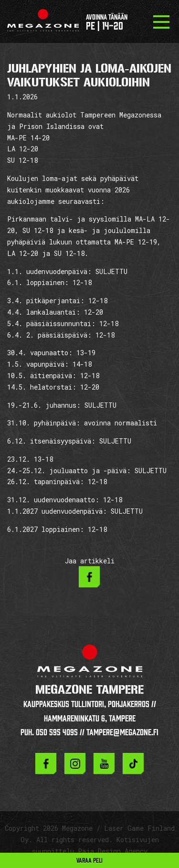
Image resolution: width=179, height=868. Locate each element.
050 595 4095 (57, 732)
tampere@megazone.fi (122, 732)
